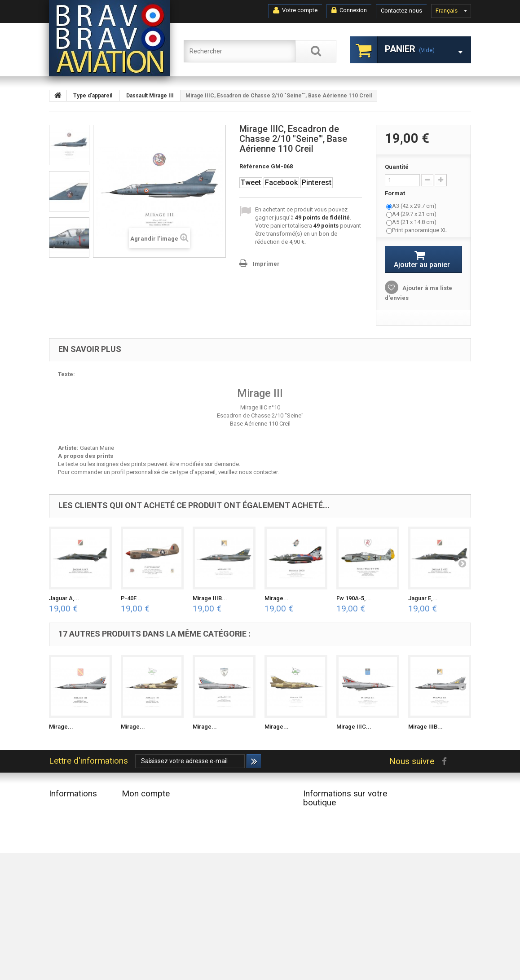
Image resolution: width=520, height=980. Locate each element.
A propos (61, 898)
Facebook (281, 182)
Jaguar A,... (64, 598)
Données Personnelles (78, 921)
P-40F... (131, 598)
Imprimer (266, 264)
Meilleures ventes (71, 831)
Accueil (59, 855)
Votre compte (295, 10)
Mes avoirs (136, 820)
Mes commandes (144, 808)
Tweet (251, 182)
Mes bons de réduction (152, 855)
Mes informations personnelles (162, 843)
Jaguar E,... (423, 598)
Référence (254, 166)
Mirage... (277, 598)
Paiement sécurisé (73, 909)
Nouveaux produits (73, 820)
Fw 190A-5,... (354, 598)
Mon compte (146, 793)
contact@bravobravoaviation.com (347, 893)
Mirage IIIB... (210, 598)
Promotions (64, 808)
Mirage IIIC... (354, 727)
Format (396, 193)
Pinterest (317, 182)
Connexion (349, 10)
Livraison (61, 866)
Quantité (397, 167)
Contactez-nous (401, 11)
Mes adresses (140, 831)
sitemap (59, 933)
